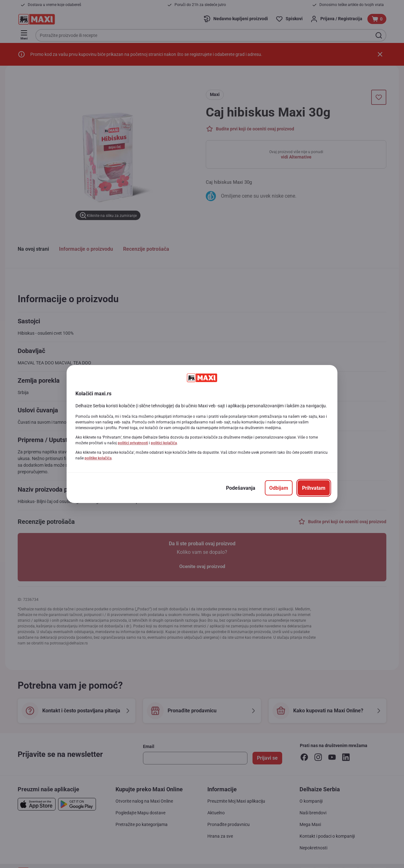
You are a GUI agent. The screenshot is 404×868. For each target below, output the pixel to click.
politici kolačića (164, 443)
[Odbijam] (279, 488)
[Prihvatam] (314, 488)
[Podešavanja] (241, 488)
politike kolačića (98, 458)
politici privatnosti (133, 443)
